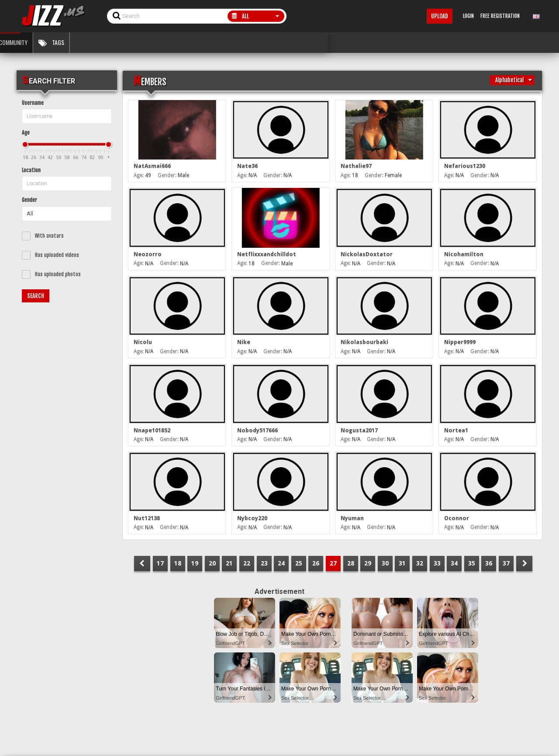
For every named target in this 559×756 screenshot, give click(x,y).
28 (351, 563)
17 (160, 563)
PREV (142, 564)
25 (299, 563)
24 (281, 563)
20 (212, 563)
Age (26, 133)
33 (437, 563)
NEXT (524, 564)
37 (506, 563)
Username (33, 103)
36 (489, 563)
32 (420, 563)
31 (402, 563)
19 (195, 563)
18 (178, 563)
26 (316, 563)
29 (368, 563)
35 (472, 563)
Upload (440, 16)
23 (264, 563)
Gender (29, 200)
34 (454, 563)
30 (385, 563)
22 (247, 563)
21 (229, 563)
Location (31, 170)
